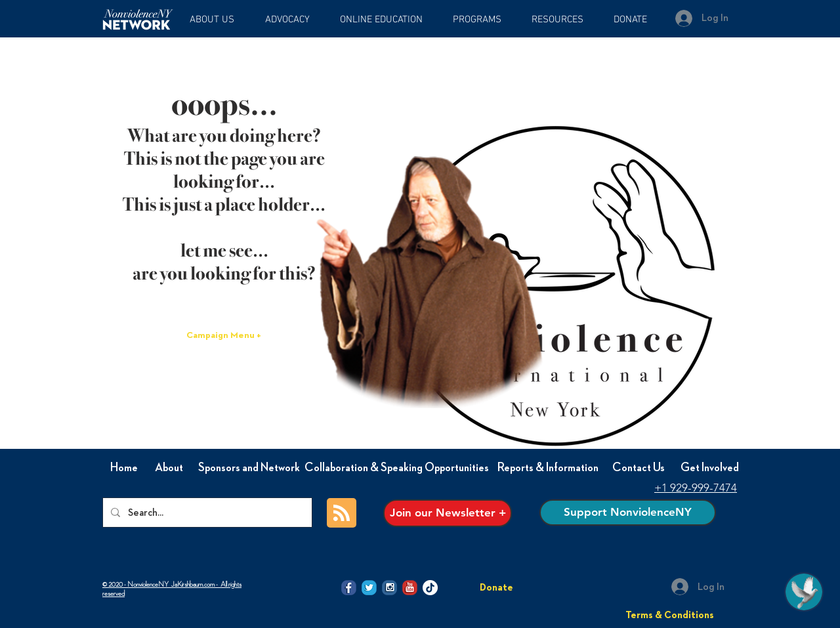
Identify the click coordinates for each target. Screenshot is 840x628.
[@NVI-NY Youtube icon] (410, 588)
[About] (169, 468)
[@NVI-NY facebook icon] (349, 588)
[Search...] (206, 513)
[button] (386, 20)
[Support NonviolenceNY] (628, 513)
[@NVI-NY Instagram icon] (389, 588)
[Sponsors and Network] (249, 468)
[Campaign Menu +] (224, 336)
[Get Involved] (709, 468)
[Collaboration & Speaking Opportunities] (397, 468)
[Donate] (496, 587)
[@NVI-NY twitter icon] (369, 588)
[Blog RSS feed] (342, 513)
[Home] (124, 468)
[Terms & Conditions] (670, 615)
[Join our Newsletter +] (448, 513)
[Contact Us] (639, 468)
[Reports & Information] (548, 468)
